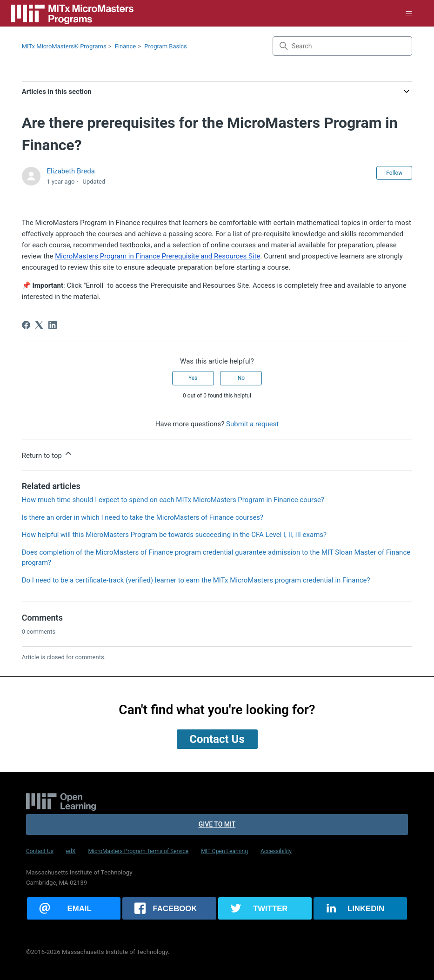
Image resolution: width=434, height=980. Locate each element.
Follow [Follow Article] (394, 173)
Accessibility (276, 851)
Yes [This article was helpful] (193, 378)
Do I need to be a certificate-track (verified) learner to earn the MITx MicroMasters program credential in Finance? (196, 580)
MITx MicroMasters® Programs (64, 46)
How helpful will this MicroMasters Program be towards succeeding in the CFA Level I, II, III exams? (174, 535)
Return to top (47, 454)
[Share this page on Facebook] (169, 908)
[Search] (342, 46)
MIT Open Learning (224, 851)
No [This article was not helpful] (241, 378)
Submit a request (252, 424)
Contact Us (40, 851)
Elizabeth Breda (71, 171)
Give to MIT (217, 824)
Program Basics (166, 46)
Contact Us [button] (217, 739)
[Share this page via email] (74, 908)
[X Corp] (39, 325)
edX (71, 851)
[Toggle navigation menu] (409, 13)
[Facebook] (26, 325)
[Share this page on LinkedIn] (360, 908)
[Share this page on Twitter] (265, 908)
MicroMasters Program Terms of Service (139, 851)
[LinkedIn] (53, 325)
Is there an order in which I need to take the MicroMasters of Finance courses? (143, 517)
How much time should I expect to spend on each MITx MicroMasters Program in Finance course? (173, 500)
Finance (125, 46)
